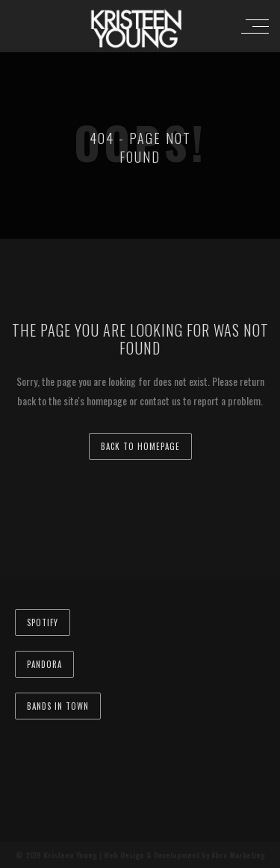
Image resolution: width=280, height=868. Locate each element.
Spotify (43, 622)
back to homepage (140, 446)
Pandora (44, 664)
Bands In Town (58, 706)
